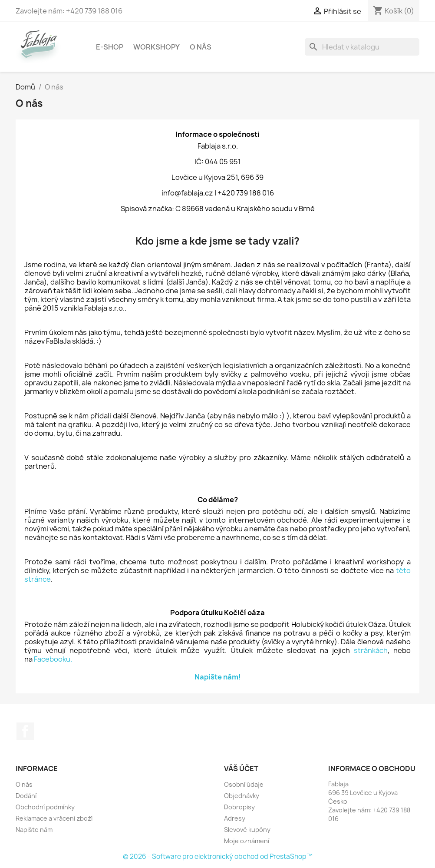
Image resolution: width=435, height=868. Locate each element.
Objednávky (242, 796)
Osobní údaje (244, 784)
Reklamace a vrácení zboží (54, 818)
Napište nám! (218, 677)
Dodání (26, 796)
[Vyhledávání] (362, 47)
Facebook (25, 731)
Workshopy (157, 47)
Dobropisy (239, 807)
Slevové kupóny (247, 830)
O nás (201, 47)
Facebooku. (53, 659)
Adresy (235, 818)
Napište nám (34, 830)
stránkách (371, 650)
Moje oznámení (247, 841)
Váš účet (241, 769)
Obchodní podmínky (45, 807)
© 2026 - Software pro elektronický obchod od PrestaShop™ (218, 856)
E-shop (110, 47)
